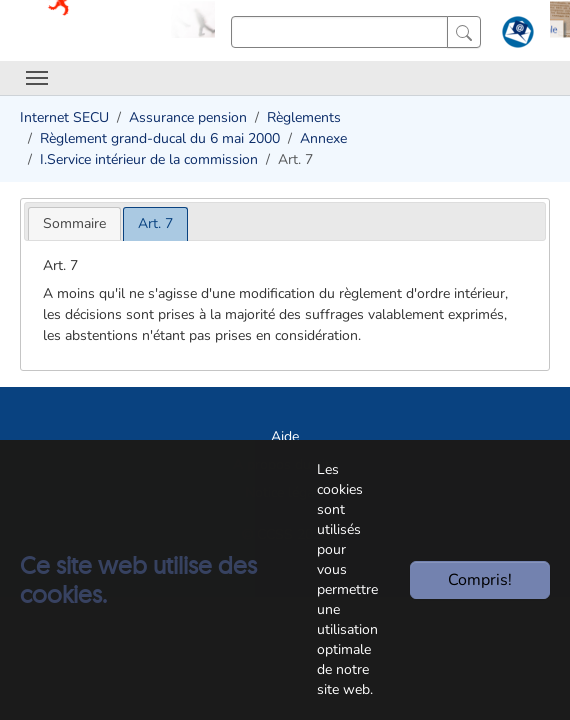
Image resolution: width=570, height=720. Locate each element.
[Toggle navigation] (37, 78)
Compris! (480, 580)
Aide (285, 436)
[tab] (74, 223)
